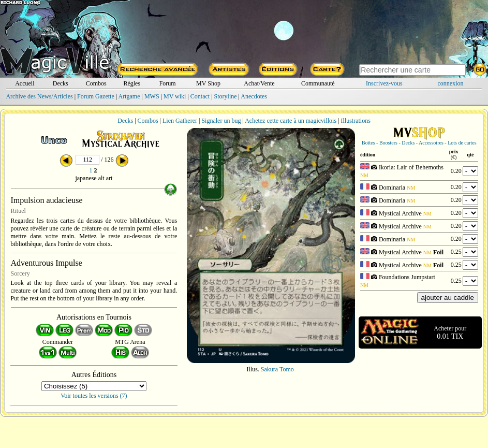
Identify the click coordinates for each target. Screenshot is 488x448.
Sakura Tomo (277, 369)
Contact (200, 96)
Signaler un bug (221, 121)
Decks (61, 83)
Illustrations (355, 121)
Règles (132, 83)
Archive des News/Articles (39, 96)
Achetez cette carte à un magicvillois (291, 121)
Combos (96, 83)
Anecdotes (254, 96)
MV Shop (208, 83)
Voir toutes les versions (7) (94, 396)
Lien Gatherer (180, 121)
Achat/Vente (259, 83)
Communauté (318, 83)
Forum (168, 83)
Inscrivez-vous (384, 83)
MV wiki (175, 96)
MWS (152, 96)
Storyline (226, 96)
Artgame (129, 96)
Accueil (25, 83)
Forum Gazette (96, 96)
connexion (451, 83)
